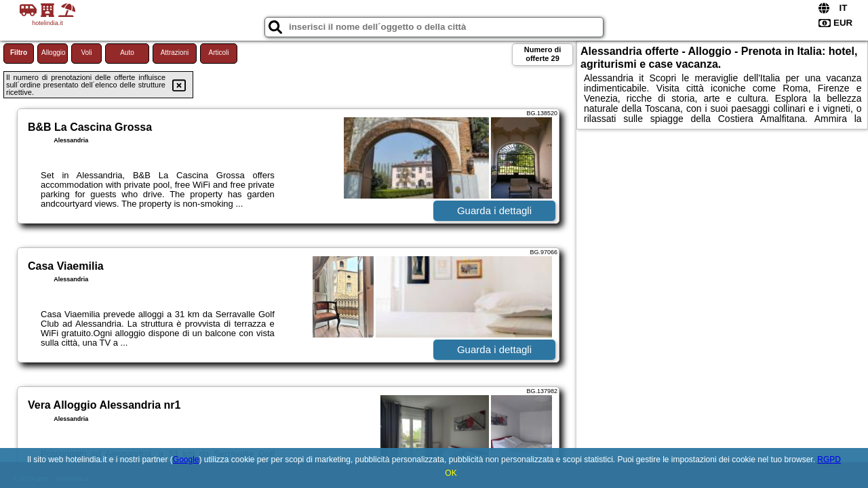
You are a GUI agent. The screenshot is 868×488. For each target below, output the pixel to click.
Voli (86, 53)
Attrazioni (175, 53)
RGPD (829, 460)
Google (186, 460)
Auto (127, 53)
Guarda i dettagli (494, 210)
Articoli (218, 53)
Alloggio (54, 53)
